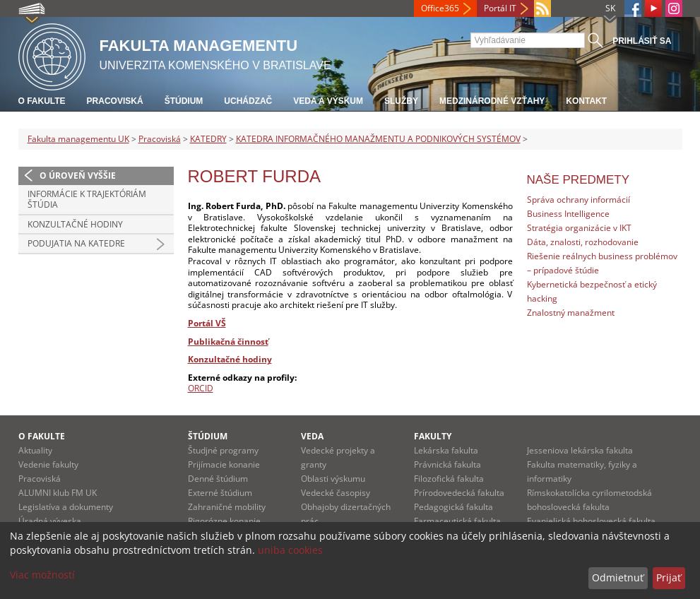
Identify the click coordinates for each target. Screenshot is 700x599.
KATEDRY (208, 139)
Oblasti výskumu (333, 479)
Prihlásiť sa (642, 41)
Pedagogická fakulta (453, 507)
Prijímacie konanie (224, 464)
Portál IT (500, 8)
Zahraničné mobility (227, 507)
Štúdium (184, 101)
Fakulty (433, 436)
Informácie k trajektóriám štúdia (87, 200)
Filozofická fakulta (449, 479)
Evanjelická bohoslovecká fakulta (591, 521)
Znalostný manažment (571, 313)
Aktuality (35, 450)
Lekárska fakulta (446, 450)
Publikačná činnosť (228, 342)
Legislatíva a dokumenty (66, 507)
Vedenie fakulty (48, 464)
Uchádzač (248, 101)
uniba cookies (290, 550)
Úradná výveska (50, 521)
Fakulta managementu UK (78, 139)
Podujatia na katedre (76, 243)
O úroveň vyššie (78, 176)
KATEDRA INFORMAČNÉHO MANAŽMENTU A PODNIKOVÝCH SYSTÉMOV (378, 139)
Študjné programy (223, 450)
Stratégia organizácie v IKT (579, 228)
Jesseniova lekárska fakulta (580, 450)
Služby (401, 101)
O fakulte (42, 101)
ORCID (201, 388)
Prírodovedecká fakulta (459, 493)
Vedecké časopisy (336, 493)
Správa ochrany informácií (579, 200)
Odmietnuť (618, 577)
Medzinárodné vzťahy (492, 101)
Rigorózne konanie (224, 521)
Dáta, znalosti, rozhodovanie (583, 242)
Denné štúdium (218, 479)
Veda (312, 436)
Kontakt (586, 101)
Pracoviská (115, 101)
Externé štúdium (220, 493)
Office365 (440, 8)
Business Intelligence (568, 214)
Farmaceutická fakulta (457, 521)
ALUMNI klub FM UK (58, 493)
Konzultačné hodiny (75, 224)
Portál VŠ (207, 323)
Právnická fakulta (447, 464)
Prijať (669, 577)
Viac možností (42, 575)
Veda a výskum (328, 101)
